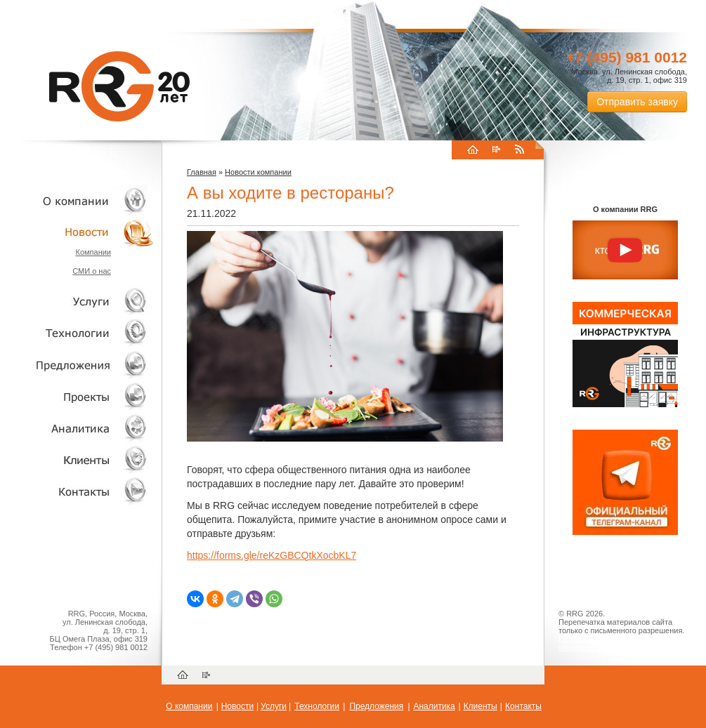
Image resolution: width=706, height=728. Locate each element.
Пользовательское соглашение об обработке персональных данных (620, 643)
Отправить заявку (637, 102)
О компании (77, 200)
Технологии (77, 333)
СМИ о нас (92, 271)
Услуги (77, 302)
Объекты (77, 365)
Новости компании (258, 172)
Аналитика (77, 428)
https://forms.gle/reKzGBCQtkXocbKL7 (272, 555)
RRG (119, 86)
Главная (202, 172)
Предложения (376, 706)
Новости (81, 232)
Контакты (77, 491)
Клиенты (77, 459)
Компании (93, 252)
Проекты (77, 396)
